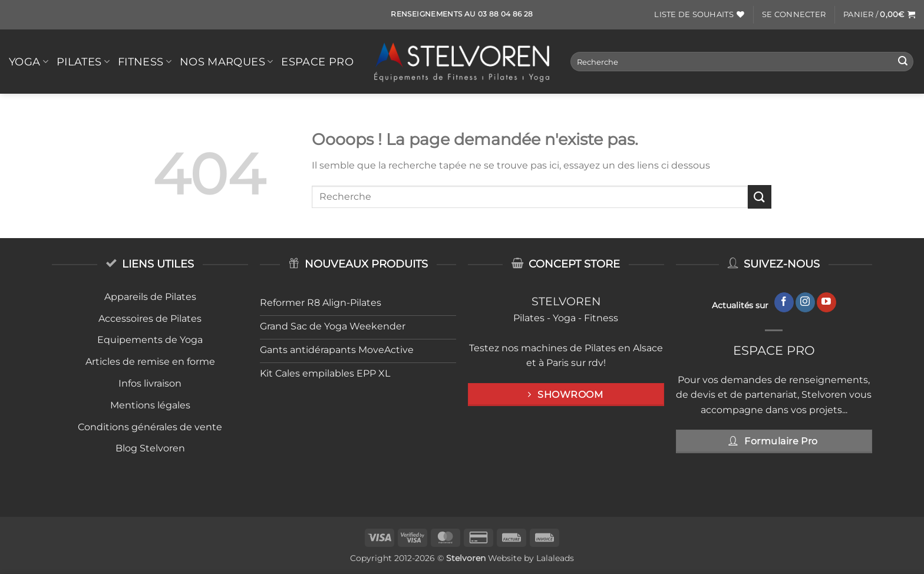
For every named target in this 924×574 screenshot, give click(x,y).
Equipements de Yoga (150, 340)
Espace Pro (317, 62)
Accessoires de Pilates (150, 319)
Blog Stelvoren (150, 448)
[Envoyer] (903, 62)
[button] (794, 15)
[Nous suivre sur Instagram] (805, 302)
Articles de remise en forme (150, 362)
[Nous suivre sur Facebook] (784, 302)
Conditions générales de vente (150, 427)
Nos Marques (226, 62)
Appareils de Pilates (150, 297)
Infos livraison (150, 383)
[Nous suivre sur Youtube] (826, 302)
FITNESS (145, 62)
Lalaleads (555, 558)
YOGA (29, 62)
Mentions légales (150, 405)
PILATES (83, 62)
